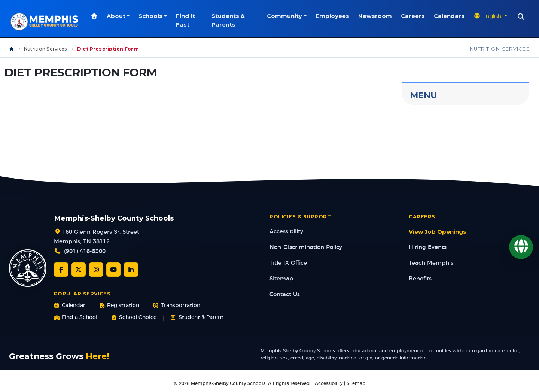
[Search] (521, 17)
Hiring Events (428, 247)
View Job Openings (438, 232)
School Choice (134, 318)
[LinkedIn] (131, 270)
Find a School (76, 318)
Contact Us (285, 294)
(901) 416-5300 (85, 251)
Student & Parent (197, 318)
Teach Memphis (431, 263)
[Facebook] (61, 270)
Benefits (420, 279)
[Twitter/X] (79, 270)
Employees (332, 16)
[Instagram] (96, 270)
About (117, 16)
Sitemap (281, 279)
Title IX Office (288, 263)
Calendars (449, 16)
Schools (152, 16)
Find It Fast (187, 20)
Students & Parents (229, 20)
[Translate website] (490, 16)
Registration (119, 306)
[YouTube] (113, 270)
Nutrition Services (45, 49)
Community (284, 16)
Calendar (70, 306)
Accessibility (286, 232)
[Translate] (521, 247)
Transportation (176, 306)
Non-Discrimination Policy (306, 247)
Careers (413, 16)
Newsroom (375, 16)
